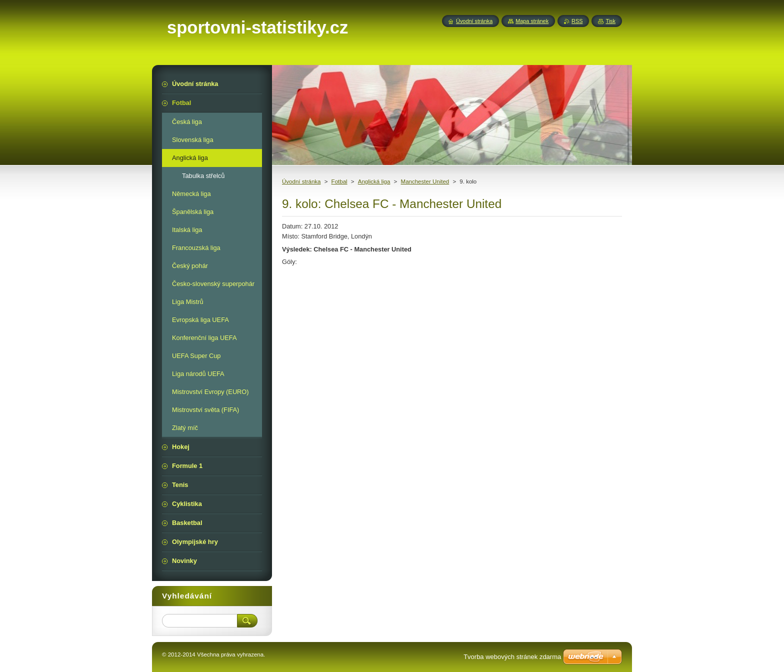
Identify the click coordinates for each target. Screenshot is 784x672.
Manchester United (425, 181)
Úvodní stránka (301, 181)
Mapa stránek (532, 21)
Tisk (610, 21)
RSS (577, 21)
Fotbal (339, 181)
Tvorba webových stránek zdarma (512, 657)
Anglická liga (374, 181)
